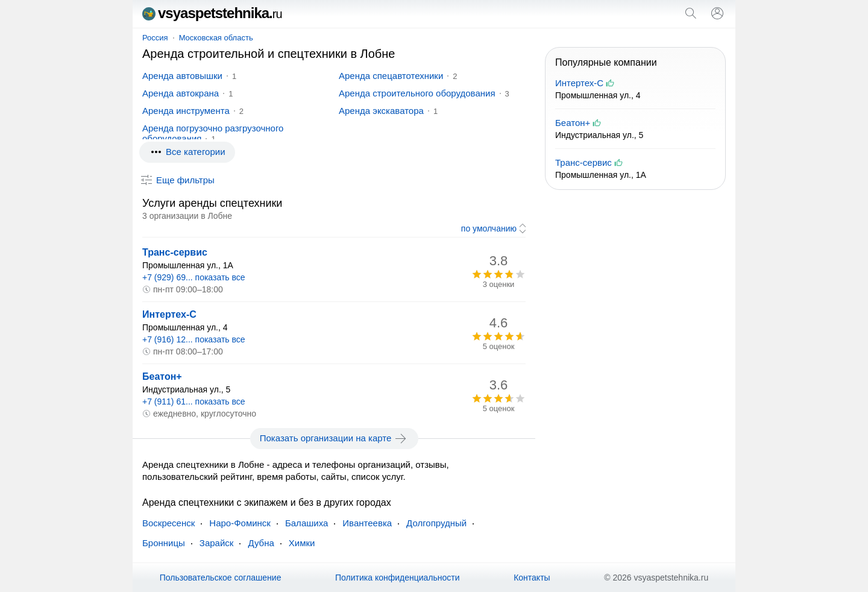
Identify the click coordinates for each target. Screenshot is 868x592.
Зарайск (217, 543)
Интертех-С (169, 314)
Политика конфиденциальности (398, 578)
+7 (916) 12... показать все (194, 339)
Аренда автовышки (182, 76)
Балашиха (307, 523)
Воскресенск (168, 523)
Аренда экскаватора (381, 111)
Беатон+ (162, 376)
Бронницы (164, 543)
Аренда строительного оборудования (417, 93)
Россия (155, 38)
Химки (302, 543)
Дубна (261, 543)
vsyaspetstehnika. (212, 13)
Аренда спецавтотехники (391, 76)
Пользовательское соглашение (221, 578)
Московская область (216, 38)
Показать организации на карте (334, 438)
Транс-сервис (175, 252)
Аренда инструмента (186, 111)
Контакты (532, 578)
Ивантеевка (367, 523)
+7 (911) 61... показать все (194, 401)
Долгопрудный (436, 523)
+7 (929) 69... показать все (194, 277)
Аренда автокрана (181, 93)
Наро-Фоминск (240, 523)
